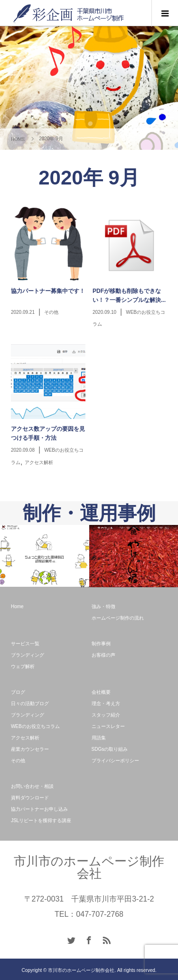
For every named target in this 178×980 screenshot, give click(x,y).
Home (17, 606)
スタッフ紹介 (106, 715)
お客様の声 (103, 655)
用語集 (99, 738)
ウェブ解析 (23, 666)
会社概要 (101, 692)
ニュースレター (108, 726)
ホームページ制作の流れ (118, 618)
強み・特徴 (103, 606)
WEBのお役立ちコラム (35, 726)
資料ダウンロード (30, 798)
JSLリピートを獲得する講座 (41, 820)
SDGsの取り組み (110, 749)
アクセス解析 (25, 738)
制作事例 (101, 644)
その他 (18, 761)
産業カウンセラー (30, 749)
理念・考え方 (106, 703)
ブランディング (28, 655)
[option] (45, 556)
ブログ (18, 692)
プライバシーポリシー (115, 761)
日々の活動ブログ (30, 703)
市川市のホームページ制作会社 (89, 867)
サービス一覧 (25, 644)
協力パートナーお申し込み (39, 809)
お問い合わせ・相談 (32, 786)
